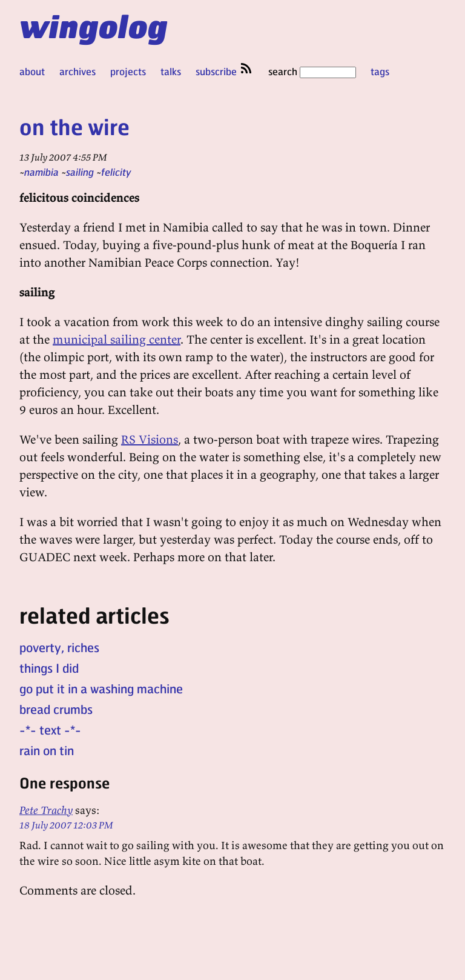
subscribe (225, 71)
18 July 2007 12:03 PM (66, 825)
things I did (49, 668)
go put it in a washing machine (101, 688)
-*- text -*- (50, 730)
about (32, 71)
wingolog (94, 25)
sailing (80, 172)
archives (77, 71)
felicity (116, 172)
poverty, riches (59, 647)
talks (171, 71)
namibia (41, 172)
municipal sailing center (117, 339)
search (312, 71)
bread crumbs (56, 709)
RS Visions (150, 439)
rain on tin (47, 750)
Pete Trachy (46, 810)
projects (128, 71)
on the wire (74, 126)
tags (380, 71)
